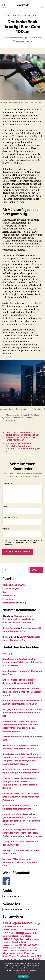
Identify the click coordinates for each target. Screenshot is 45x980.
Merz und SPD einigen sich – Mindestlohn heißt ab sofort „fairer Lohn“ (20, 862)
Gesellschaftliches (28, 16)
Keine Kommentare (24, 41)
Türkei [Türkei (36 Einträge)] (13, 960)
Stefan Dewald (10, 628)
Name (6, 506)
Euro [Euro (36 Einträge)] (5, 936)
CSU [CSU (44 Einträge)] (37, 929)
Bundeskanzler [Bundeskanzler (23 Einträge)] (30, 927)
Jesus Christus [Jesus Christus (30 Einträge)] (15, 948)
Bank (8, 418)
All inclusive (11, 415)
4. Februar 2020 (35, 38)
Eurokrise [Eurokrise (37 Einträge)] (13, 936)
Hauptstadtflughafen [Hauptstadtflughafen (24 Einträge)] (10, 945)
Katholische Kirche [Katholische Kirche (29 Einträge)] (10, 950)
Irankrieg (7, 653)
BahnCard (21, 415)
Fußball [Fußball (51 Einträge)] (25, 939)
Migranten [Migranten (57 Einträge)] (9, 953)
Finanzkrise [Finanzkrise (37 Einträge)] (25, 936)
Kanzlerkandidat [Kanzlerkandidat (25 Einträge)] (29, 948)
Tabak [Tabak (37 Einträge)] (6, 960)
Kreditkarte (11, 420)
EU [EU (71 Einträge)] (35, 933)
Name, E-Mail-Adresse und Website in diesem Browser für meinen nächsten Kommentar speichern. (23, 543)
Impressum (8, 599)
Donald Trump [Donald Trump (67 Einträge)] (13, 933)
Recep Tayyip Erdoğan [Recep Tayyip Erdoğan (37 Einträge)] (14, 956)
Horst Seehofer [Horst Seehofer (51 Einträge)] (29, 945)
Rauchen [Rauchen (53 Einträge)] (30, 953)
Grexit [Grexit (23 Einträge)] (8, 942)
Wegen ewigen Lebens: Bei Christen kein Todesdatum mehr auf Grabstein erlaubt (22, 692)
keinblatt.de (22, 5)
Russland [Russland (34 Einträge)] (31, 956)
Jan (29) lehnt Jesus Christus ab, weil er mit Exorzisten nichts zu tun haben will (22, 713)
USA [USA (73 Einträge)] (37, 959)
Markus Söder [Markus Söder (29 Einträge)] (26, 950)
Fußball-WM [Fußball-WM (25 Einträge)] (35, 939)
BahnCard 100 (32, 415)
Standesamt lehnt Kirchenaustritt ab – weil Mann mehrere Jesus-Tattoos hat (18, 619)
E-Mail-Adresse (10, 518)
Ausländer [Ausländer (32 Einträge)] (7, 927)
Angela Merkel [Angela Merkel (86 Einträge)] (21, 923)
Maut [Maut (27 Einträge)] (35, 950)
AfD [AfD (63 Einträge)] (5, 923)
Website (6, 529)
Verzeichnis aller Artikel (15, 585)
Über (5, 592)
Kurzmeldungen (11, 588)
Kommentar (8, 483)
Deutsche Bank (17, 418)
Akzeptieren (23, 976)
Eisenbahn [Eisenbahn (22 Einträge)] (29, 934)
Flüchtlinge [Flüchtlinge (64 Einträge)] (11, 939)
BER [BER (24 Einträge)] (14, 927)
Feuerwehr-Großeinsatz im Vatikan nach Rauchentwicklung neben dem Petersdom (21, 797)
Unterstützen (9, 596)
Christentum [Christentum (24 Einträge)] (28, 930)
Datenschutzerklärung (14, 603)
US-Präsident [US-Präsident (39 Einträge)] (25, 960)
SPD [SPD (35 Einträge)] (39, 956)
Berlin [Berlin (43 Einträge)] (20, 927)
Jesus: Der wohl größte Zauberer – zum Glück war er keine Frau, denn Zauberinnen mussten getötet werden (22, 833)
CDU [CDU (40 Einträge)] (20, 930)
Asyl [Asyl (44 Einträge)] (37, 923)
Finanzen (11, 16)
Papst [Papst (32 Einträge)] (20, 954)
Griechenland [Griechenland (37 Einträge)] (19, 942)
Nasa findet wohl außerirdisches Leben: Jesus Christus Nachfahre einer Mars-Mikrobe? (22, 662)
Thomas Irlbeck (16, 38)
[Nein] (42, 970)
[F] (22, 881)
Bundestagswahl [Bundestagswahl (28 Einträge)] (9, 930)
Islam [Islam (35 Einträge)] (5, 948)
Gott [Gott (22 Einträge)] (4, 942)
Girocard (28, 418)
